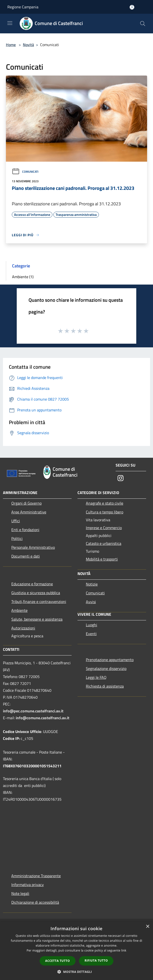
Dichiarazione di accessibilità (35, 902)
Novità (28, 45)
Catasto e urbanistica (104, 543)
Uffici (16, 521)
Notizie (92, 584)
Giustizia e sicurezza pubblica (36, 593)
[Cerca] (143, 24)
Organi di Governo (26, 503)
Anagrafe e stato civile (105, 503)
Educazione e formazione (32, 584)
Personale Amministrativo (33, 547)
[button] (76, 972)
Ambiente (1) (23, 277)
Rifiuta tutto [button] (96, 960)
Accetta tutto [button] (58, 961)
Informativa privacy (28, 885)
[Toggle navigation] (10, 23)
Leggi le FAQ (96, 677)
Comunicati (25, 172)
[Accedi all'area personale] (132, 7)
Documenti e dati (26, 556)
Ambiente (19, 610)
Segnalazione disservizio (106, 668)
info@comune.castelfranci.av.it (43, 718)
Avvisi (91, 602)
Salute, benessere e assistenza (37, 619)
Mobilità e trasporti (102, 559)
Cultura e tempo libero (105, 512)
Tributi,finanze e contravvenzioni (39, 601)
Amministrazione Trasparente (36, 876)
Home (11, 45)
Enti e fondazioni (25, 530)
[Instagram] (121, 478)
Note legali (20, 893)
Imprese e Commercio (104, 528)
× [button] (147, 927)
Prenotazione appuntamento (110, 660)
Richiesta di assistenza (105, 686)
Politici (17, 538)
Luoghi (92, 625)
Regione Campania (23, 7)
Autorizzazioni (23, 628)
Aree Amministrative (29, 512)
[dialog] (76, 951)
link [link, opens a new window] (124, 950)
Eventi (91, 634)
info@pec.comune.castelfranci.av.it (33, 711)
